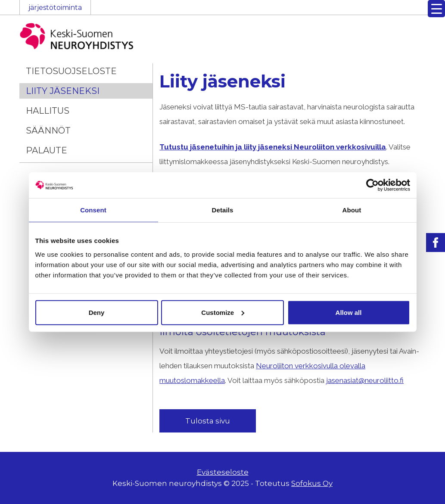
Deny (97, 312)
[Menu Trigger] (436, 9)
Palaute (47, 150)
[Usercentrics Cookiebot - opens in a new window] (372, 185)
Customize (223, 312)
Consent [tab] (93, 210)
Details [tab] (223, 210)
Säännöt (48, 131)
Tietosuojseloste (71, 71)
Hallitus (48, 111)
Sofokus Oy (312, 483)
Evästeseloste (223, 472)
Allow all (349, 312)
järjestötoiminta (55, 8)
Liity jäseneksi (63, 91)
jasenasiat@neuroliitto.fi (365, 380)
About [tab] (352, 210)
